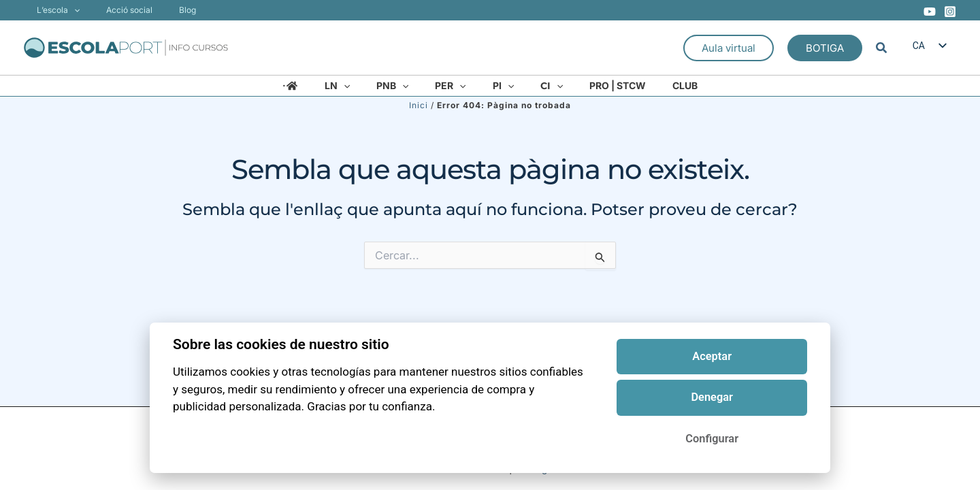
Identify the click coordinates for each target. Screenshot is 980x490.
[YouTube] (930, 12)
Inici (419, 105)
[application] (69, 10)
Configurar (712, 439)
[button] (729, 48)
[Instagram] (950, 12)
